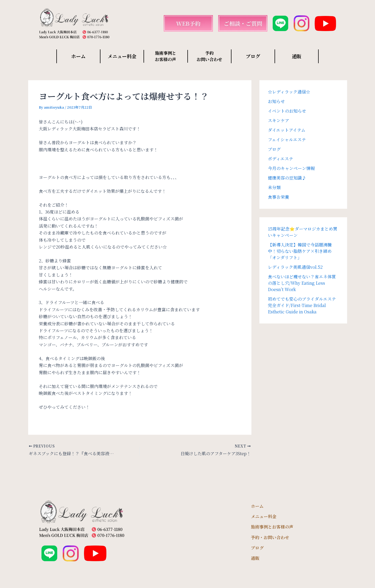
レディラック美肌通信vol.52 (295, 267)
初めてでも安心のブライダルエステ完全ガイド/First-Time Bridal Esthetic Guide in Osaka (302, 305)
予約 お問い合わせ (209, 56)
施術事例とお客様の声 (272, 527)
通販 (297, 56)
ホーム (78, 56)
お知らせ (276, 101)
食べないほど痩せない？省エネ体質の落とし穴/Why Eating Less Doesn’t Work (302, 283)
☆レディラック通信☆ (289, 92)
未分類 (274, 187)
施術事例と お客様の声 (166, 56)
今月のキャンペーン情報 (291, 168)
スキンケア (279, 120)
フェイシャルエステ (287, 140)
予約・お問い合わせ (270, 537)
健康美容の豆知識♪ (287, 178)
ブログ (253, 56)
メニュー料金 (122, 56)
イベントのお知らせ (287, 111)
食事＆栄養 (279, 197)
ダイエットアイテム (287, 130)
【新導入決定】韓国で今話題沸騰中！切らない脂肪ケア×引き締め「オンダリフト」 (300, 251)
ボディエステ (281, 159)
